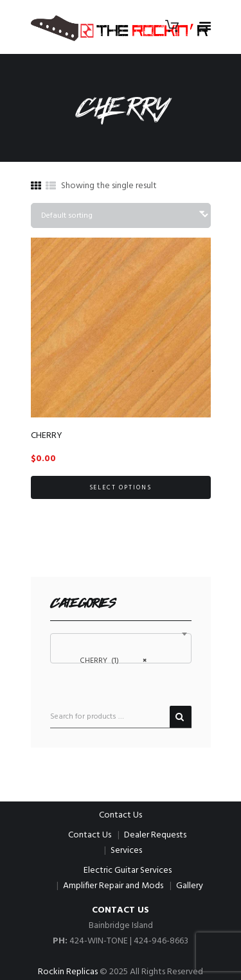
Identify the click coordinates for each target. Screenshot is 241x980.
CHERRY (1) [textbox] (110, 660)
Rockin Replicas (68, 972)
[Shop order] (121, 215)
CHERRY (47, 436)
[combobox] (121, 648)
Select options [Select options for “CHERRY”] (121, 487)
